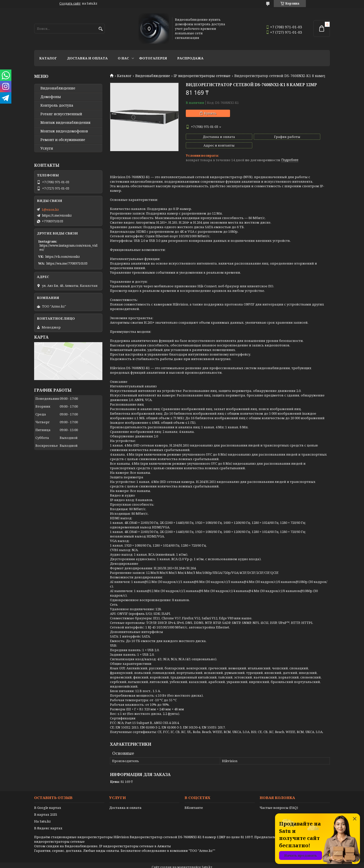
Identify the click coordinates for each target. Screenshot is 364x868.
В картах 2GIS (46, 806)
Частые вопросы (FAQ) (279, 799)
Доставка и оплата (87, 58)
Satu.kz (207, 859)
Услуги (47, 148)
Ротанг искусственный (61, 114)
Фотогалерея (153, 58)
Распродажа (190, 58)
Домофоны (51, 97)
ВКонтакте (194, 799)
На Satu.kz (42, 813)
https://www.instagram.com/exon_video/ (68, 247)
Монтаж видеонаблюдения (65, 123)
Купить (210, 113)
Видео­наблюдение (58, 88)
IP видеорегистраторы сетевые (202, 76)
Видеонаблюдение (153, 76)
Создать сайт (70, 4)
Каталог (48, 58)
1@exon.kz (50, 209)
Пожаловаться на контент (195, 863)
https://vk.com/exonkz (63, 256)
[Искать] (100, 29)
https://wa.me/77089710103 (67, 263)
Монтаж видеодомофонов (64, 131)
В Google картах (48, 799)
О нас (123, 58)
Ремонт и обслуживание (63, 140)
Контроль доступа (57, 105)
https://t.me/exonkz (57, 215)
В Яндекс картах (48, 819)
